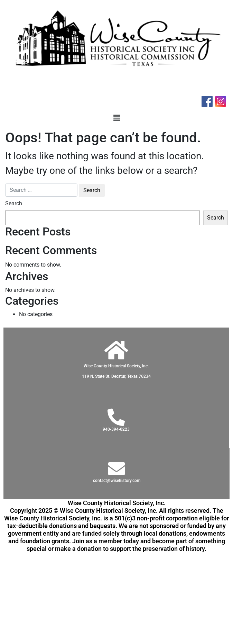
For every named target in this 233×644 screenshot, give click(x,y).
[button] (116, 118)
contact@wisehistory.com (117, 481)
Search (14, 203)
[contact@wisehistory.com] (116, 468)
